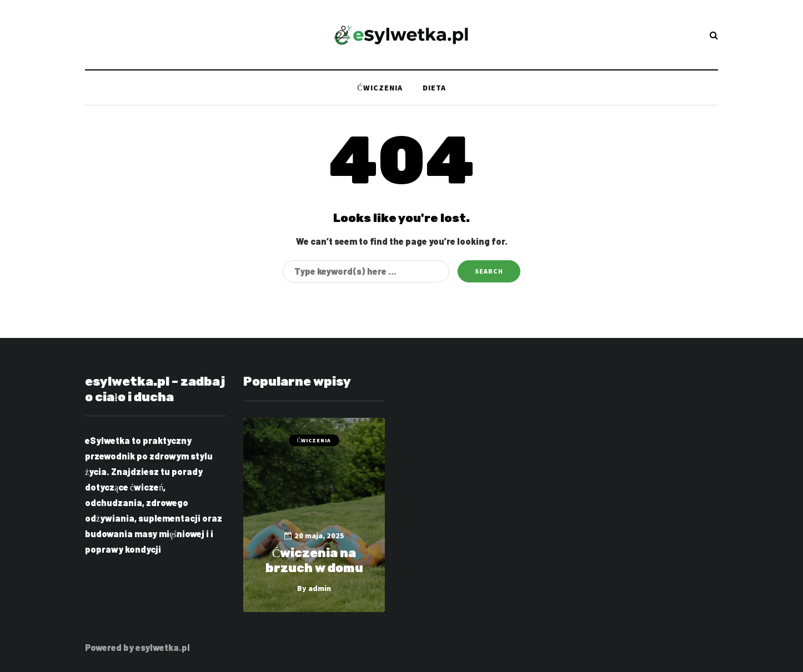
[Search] (366, 271)
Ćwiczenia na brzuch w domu (314, 561)
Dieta (434, 88)
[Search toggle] (714, 35)
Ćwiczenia (380, 88)
